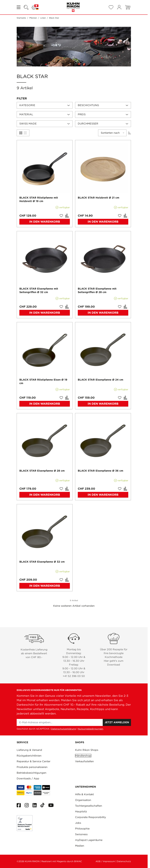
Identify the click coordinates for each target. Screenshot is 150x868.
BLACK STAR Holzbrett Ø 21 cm (98, 198)
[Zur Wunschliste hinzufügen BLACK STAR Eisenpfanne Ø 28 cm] (61, 489)
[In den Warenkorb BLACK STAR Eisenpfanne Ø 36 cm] (103, 495)
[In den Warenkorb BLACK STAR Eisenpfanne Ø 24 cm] (103, 404)
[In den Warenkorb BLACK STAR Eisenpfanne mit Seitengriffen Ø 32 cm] (45, 313)
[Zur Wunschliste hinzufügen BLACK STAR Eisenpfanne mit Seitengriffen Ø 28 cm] (120, 307)
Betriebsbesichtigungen (32, 773)
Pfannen (33, 18)
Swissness (81, 834)
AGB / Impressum (105, 861)
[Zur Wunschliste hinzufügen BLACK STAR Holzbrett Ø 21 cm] (120, 216)
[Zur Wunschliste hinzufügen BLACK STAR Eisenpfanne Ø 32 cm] (61, 580)
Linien (43, 18)
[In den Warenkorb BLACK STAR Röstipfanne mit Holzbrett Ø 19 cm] (45, 222)
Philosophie (82, 829)
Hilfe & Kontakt (84, 794)
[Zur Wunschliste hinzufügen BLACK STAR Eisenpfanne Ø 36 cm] (120, 489)
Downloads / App (28, 778)
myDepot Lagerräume (89, 840)
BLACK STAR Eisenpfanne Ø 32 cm (42, 562)
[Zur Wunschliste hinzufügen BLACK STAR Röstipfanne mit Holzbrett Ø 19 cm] (61, 216)
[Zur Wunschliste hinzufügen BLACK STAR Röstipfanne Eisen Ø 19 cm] (61, 398)
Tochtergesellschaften (89, 806)
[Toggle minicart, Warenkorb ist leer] (128, 7)
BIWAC (78, 861)
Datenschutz (124, 861)
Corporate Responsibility (90, 817)
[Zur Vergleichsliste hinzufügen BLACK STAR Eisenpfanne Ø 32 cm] (67, 580)
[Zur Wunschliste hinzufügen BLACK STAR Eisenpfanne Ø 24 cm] (120, 398)
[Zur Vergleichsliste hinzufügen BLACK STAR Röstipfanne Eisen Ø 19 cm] (67, 398)
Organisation (83, 800)
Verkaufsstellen (84, 761)
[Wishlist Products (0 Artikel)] (111, 7)
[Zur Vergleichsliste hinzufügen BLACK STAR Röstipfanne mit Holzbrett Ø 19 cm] (67, 216)
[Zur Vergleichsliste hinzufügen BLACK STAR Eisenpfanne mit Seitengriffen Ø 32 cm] (67, 307)
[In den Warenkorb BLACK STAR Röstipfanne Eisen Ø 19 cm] (45, 404)
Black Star (54, 18)
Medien (80, 846)
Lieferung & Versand (29, 750)
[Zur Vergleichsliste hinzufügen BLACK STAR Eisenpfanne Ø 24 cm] (125, 398)
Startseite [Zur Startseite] (21, 18)
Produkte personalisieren (32, 767)
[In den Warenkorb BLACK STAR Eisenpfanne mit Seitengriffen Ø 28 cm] (103, 313)
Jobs (78, 823)
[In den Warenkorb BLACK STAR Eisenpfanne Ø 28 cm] (45, 495)
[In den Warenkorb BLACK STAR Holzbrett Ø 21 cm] (103, 222)
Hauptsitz (81, 811)
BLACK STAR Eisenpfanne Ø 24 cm (100, 380)
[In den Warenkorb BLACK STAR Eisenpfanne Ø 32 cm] (45, 586)
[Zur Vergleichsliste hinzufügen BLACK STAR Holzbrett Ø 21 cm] (125, 216)
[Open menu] (19, 7)
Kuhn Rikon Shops (87, 750)
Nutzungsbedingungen (90, 729)
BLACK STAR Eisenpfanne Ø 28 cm (42, 471)
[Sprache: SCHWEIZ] (35, 7)
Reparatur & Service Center (33, 761)
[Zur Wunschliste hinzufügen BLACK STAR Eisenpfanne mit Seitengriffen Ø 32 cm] (61, 307)
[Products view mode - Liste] (21, 133)
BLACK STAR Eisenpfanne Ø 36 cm (100, 471)
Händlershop (83, 756)
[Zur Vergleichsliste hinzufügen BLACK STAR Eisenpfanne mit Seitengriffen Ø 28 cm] (125, 307)
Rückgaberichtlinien (29, 756)
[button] (74, 98)
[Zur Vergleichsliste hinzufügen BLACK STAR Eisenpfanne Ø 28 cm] (67, 489)
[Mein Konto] (119, 7)
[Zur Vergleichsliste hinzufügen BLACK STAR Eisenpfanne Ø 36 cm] (125, 489)
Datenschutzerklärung (63, 729)
